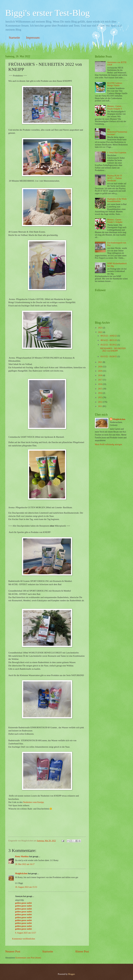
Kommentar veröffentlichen (24, 939)
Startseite (14, 38)
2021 (100, 362)
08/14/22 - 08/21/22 (109, 340)
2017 (100, 380)
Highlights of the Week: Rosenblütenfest (117, 200)
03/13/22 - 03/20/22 (109, 357)
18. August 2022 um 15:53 (26, 887)
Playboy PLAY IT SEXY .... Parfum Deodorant (115, 178)
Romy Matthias (22, 856)
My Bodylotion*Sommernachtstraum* (117, 132)
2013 (100, 398)
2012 (100, 402)
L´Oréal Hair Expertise (117, 153)
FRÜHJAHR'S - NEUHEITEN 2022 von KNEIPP (113, 350)
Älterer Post (82, 951)
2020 (100, 367)
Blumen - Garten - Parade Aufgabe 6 (115, 107)
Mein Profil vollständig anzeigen (108, 444)
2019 (100, 371)
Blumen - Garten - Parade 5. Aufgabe (115, 221)
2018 (100, 375)
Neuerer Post (13, 951)
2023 (100, 328)
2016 (100, 384)
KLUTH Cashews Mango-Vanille (115, 84)
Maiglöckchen (21, 873)
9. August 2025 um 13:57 (26, 933)
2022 (100, 332)
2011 (100, 406)
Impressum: (33, 38)
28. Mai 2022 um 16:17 (25, 864)
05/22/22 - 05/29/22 (109, 345)
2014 (100, 393)
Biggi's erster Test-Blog (47, 13)
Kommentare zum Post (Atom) (28, 958)
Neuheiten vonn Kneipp (33, 802)
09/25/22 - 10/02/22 (109, 336)
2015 (100, 389)
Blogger (71, 974)
